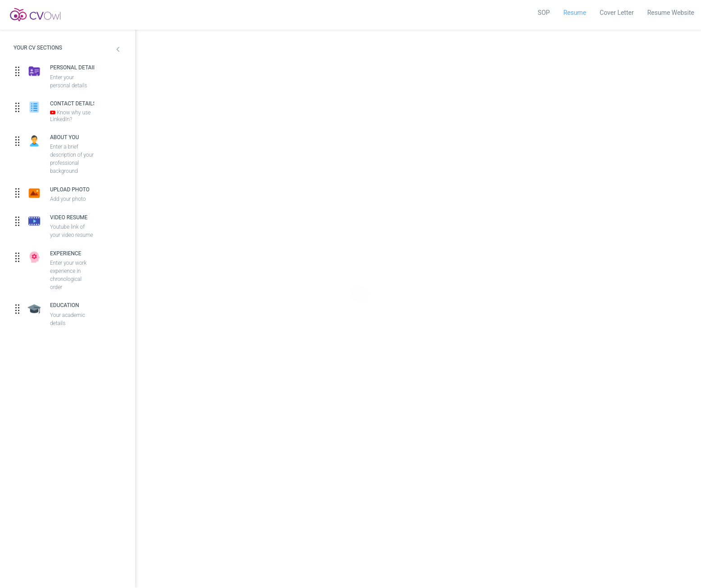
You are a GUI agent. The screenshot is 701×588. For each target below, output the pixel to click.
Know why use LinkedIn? (70, 116)
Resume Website (671, 13)
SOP (544, 13)
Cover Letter (617, 13)
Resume (575, 13)
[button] (118, 50)
